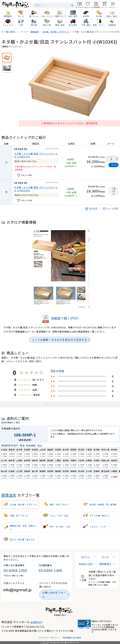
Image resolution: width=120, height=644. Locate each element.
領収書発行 (105, 564)
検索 (72, 5)
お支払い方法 (86, 564)
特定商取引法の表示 (72, 638)
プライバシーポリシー (49, 638)
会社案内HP (36, 622)
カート (105, 557)
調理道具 (9, 495)
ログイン (86, 557)
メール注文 (111, 208)
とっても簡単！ (60, 340)
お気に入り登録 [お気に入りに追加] (24, 175)
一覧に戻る (9, 32)
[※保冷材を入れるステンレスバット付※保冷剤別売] (7, 68)
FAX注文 (91, 208)
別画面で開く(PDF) (60, 318)
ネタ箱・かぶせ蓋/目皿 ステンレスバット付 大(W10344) (36, 189)
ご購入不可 (114, 191)
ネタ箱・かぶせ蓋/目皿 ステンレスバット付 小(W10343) (36, 155)
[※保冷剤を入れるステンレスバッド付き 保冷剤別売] (7, 58)
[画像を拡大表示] (69, 86)
